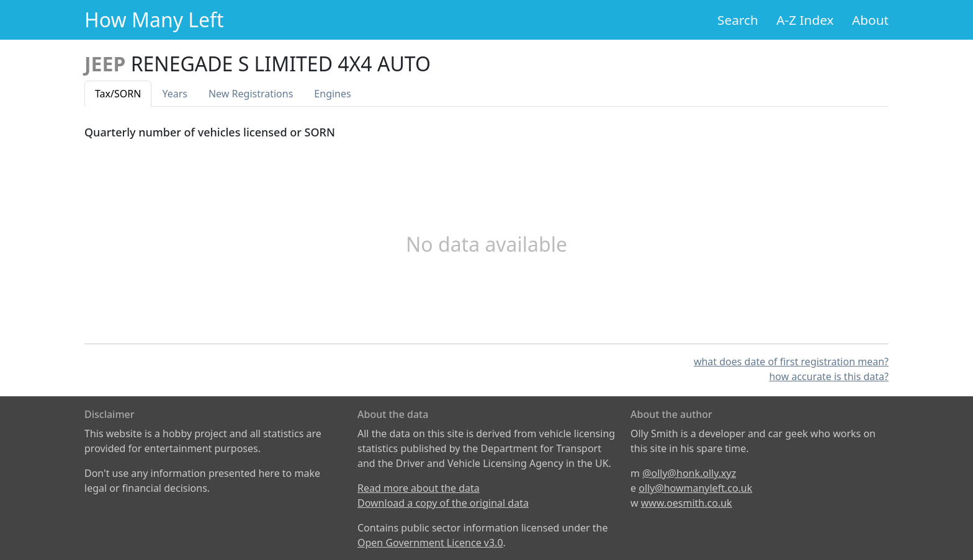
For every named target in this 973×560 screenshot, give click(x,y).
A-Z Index (805, 20)
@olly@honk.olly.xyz (689, 473)
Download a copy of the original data (443, 503)
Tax (118, 94)
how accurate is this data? (829, 376)
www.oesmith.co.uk (687, 503)
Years (175, 94)
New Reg (251, 94)
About (870, 20)
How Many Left (154, 20)
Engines (332, 94)
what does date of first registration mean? (791, 362)
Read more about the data (419, 488)
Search (738, 20)
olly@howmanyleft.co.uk (695, 488)
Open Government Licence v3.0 (430, 543)
